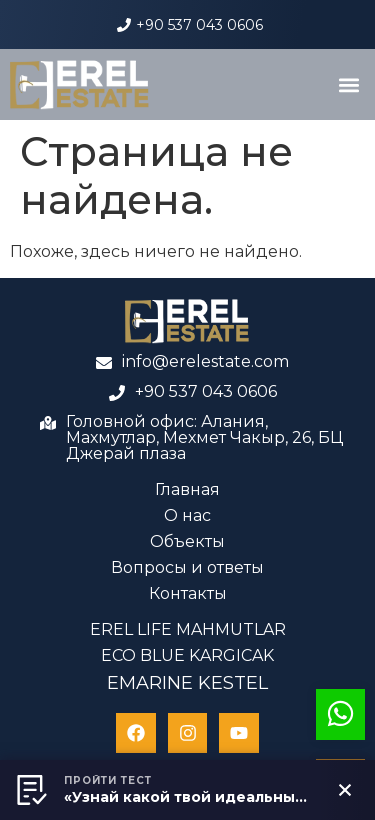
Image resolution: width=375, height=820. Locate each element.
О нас (187, 515)
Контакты (188, 593)
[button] (348, 84)
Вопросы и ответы (187, 567)
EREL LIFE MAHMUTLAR (188, 629)
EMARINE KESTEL (187, 683)
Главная (187, 489)
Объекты (187, 541)
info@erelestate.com (205, 361)
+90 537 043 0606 (199, 25)
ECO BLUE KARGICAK (187, 655)
